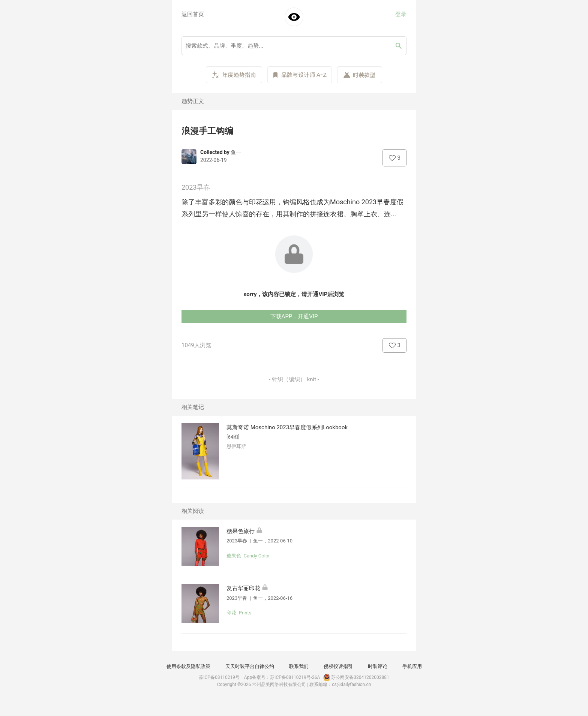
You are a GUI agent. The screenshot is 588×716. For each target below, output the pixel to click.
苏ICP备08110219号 (219, 677)
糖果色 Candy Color (248, 556)
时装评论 (378, 666)
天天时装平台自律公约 (250, 666)
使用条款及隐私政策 (188, 666)
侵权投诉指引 (338, 666)
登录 (401, 14)
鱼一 (236, 152)
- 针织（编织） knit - (294, 379)
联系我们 (299, 666)
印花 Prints (239, 613)
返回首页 (193, 14)
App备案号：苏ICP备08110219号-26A (282, 677)
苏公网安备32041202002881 (355, 677)
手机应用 (412, 666)
